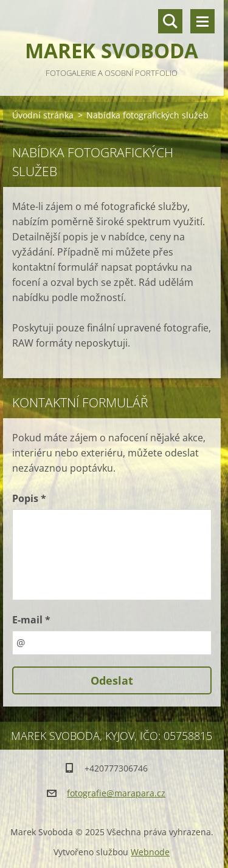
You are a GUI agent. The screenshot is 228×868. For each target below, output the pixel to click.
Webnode (150, 852)
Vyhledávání (170, 21)
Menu (202, 21)
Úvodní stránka (43, 115)
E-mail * (31, 620)
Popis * (29, 498)
